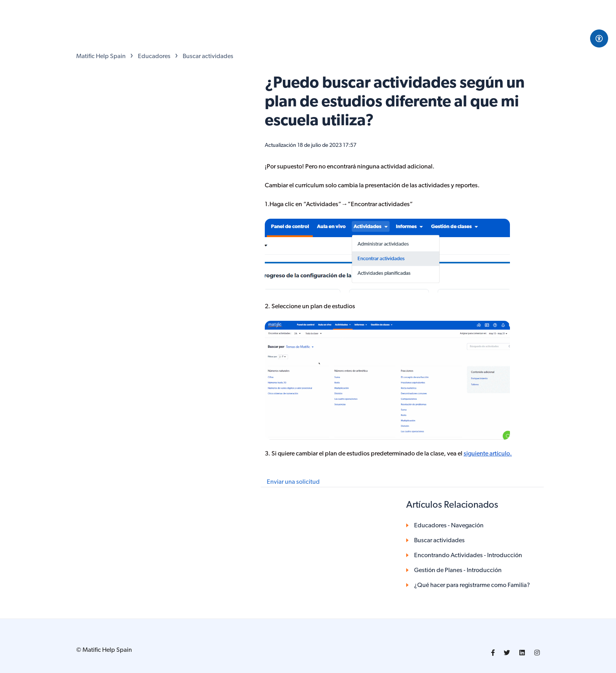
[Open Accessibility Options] (599, 38)
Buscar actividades (208, 57)
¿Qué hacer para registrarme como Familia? (472, 585)
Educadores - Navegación (449, 526)
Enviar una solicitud (293, 482)
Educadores (154, 57)
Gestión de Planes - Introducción (458, 571)
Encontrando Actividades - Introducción (468, 556)
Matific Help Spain (101, 57)
